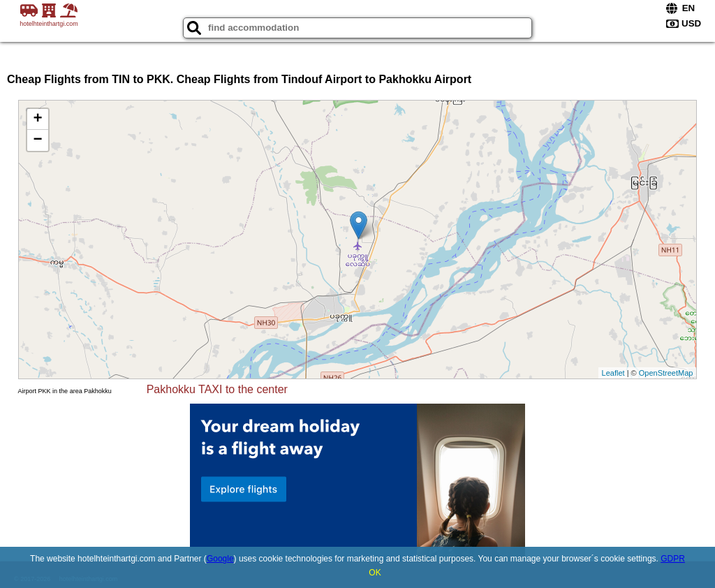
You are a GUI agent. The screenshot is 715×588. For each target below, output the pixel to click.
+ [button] (37, 119)
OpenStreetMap (666, 373)
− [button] (37, 140)
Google (220, 559)
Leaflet (613, 373)
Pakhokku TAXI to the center (217, 389)
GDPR (673, 559)
